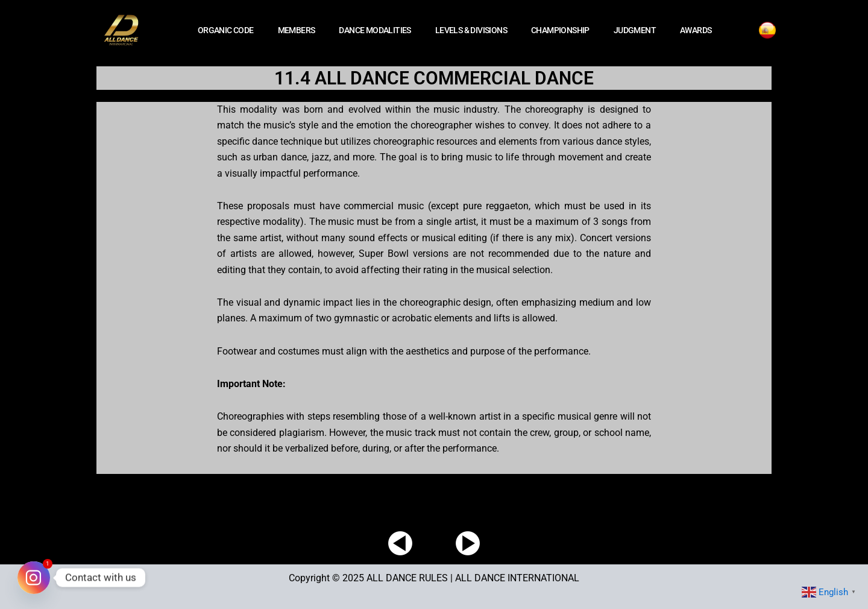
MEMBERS (297, 30)
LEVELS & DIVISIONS (471, 30)
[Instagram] (34, 578)
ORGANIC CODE (226, 30)
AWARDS (696, 30)
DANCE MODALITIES (375, 30)
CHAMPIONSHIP (560, 30)
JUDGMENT (635, 30)
